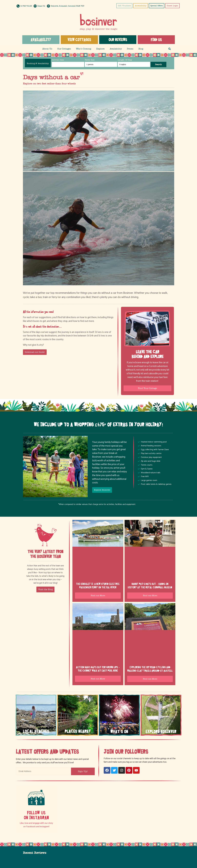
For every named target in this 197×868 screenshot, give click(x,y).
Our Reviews (118, 40)
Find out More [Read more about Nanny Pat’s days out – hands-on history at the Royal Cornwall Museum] (150, 596)
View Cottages (79, 40)
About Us (47, 49)
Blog (141, 49)
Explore (100, 49)
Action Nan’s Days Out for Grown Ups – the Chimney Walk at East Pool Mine (98, 669)
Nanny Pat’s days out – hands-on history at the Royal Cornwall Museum (150, 586)
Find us (156, 40)
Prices (130, 49)
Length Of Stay (125, 60)
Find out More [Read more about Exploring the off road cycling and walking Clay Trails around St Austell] (150, 679)
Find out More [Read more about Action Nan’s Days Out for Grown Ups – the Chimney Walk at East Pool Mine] (98, 679)
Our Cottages (64, 49)
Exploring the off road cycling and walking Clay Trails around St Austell (150, 669)
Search (158, 64)
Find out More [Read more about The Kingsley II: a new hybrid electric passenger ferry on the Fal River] (98, 596)
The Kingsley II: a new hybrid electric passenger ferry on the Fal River (98, 586)
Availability (41, 40)
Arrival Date (58, 60)
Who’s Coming (84, 49)
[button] (170, 49)
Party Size (90, 60)
